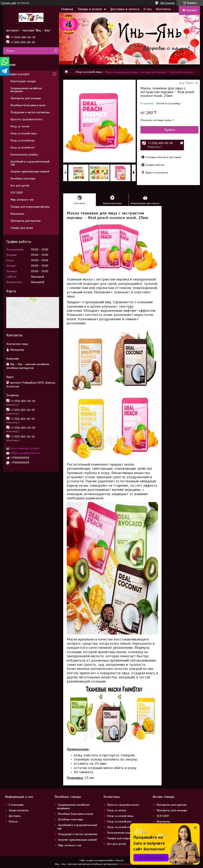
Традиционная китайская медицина (26, 90)
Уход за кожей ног (22, 147)
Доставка (15, 816)
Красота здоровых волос (27, 119)
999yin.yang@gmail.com (25, 453)
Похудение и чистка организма (30, 112)
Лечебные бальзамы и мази (28, 105)
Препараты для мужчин (25, 221)
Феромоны (17, 214)
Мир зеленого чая (22, 200)
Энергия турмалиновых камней (30, 172)
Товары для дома (22, 228)
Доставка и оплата (125, 9)
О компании (16, 805)
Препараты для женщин (26, 98)
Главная (67, 9)
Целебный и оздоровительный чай (30, 163)
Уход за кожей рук (23, 140)
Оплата (13, 822)
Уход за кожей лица (89, 72)
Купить (170, 130)
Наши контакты (19, 810)
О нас (148, 9)
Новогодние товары (23, 81)
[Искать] (55, 51)
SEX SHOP (17, 193)
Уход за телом (20, 126)
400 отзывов (167, 3)
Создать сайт (9, 3)
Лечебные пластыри (23, 179)
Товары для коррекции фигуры (30, 207)
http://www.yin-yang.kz (25, 448)
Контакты (163, 9)
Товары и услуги (90, 9)
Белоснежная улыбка (24, 155)
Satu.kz (119, 860)
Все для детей (20, 186)
